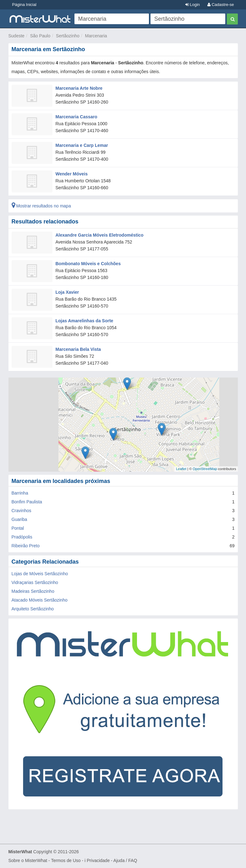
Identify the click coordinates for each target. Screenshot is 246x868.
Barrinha (20, 493)
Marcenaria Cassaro (77, 117)
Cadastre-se (221, 5)
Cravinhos (22, 511)
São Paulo (40, 36)
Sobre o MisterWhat (28, 860)
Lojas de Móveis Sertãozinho (40, 574)
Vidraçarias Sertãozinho (35, 582)
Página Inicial (24, 5)
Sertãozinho (68, 36)
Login (193, 5)
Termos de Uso (66, 860)
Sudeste (16, 36)
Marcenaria (96, 36)
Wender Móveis (72, 174)
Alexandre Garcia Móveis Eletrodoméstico (100, 235)
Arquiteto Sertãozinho (33, 609)
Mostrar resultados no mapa (41, 206)
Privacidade (98, 860)
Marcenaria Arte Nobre (79, 88)
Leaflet (181, 469)
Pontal (18, 528)
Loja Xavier (67, 292)
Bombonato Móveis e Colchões (88, 264)
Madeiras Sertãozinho (33, 591)
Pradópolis (22, 537)
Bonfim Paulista (27, 502)
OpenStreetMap (205, 469)
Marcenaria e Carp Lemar (82, 145)
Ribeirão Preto (26, 546)
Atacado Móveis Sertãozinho (40, 600)
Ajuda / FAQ (125, 860)
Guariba (19, 519)
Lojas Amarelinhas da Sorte (85, 321)
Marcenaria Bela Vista (78, 349)
